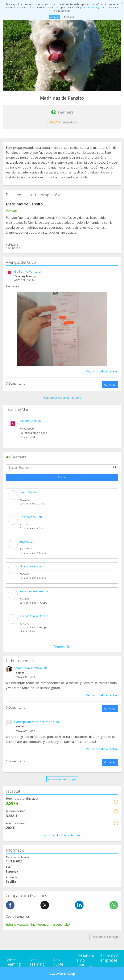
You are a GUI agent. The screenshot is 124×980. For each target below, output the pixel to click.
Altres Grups (13, 863)
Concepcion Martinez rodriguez (37, 479)
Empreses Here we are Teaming (84, 734)
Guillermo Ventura (27, 271)
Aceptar (54, 17)
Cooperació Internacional (21, 799)
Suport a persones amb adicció (25, 784)
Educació (11, 820)
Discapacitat (13, 813)
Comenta (110, 385)
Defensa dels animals (19, 806)
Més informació (90, 8)
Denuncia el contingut (105, 694)
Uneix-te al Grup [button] (62, 973)
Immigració (13, 842)
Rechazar (69, 17)
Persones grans (15, 856)
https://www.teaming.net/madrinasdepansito (38, 682)
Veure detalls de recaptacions (62, 592)
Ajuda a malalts (15, 791)
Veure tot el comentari (102, 371)
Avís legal (59, 741)
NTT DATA (107, 726)
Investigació (13, 849)
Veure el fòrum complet (62, 536)
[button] (116, 559)
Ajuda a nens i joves (18, 835)
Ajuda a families (16, 827)
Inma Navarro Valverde (31, 425)
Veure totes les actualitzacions (62, 398)
